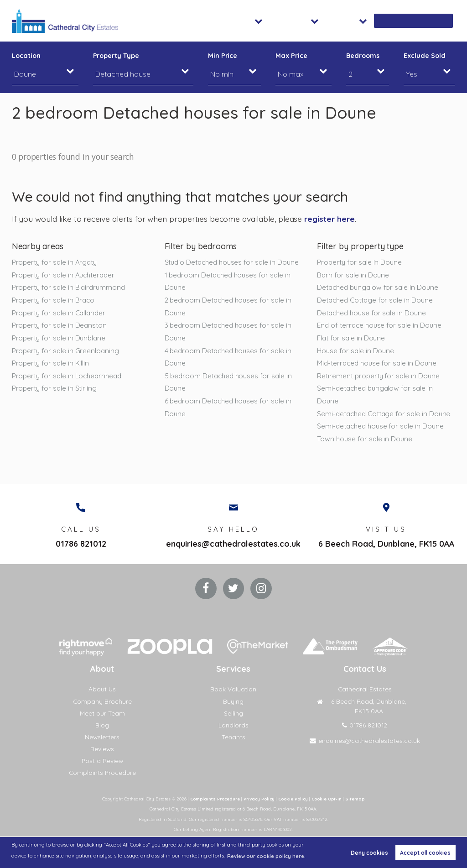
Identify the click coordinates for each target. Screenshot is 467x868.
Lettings (331, 21)
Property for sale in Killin (52, 365)
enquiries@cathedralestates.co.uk (233, 542)
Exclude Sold (424, 56)
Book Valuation (426, 21)
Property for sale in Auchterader (65, 275)
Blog (102, 725)
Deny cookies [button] (369, 853)
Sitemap (359, 799)
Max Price (291, 56)
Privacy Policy (258, 799)
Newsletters (102, 737)
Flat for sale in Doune (352, 339)
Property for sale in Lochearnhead (69, 377)
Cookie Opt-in (329, 799)
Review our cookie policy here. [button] (267, 856)
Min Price (223, 56)
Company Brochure (102, 701)
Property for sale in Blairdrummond (70, 288)
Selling (233, 713)
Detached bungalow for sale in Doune (379, 288)
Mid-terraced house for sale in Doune (378, 365)
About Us (102, 689)
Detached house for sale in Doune (373, 314)
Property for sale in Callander (60, 314)
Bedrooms (363, 56)
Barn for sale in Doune (354, 275)
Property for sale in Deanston (61, 326)
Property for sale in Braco (54, 300)
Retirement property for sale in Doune (380, 377)
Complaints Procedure (102, 773)
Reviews (102, 749)
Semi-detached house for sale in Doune (382, 441)
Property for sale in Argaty (56, 262)
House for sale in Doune (356, 352)
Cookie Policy (294, 799)
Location (26, 56)
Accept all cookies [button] (425, 853)
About (372, 21)
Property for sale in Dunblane (60, 339)
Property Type (116, 56)
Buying (233, 701)
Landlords (233, 725)
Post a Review (102, 761)
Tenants (233, 737)
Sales (292, 21)
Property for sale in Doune (361, 262)
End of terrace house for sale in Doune (381, 326)
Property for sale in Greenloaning (67, 352)
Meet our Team (102, 713)
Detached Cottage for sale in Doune (377, 300)
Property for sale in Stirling (55, 390)
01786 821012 (81, 542)
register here (330, 219)
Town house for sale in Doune (366, 455)
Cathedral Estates (365, 689)
